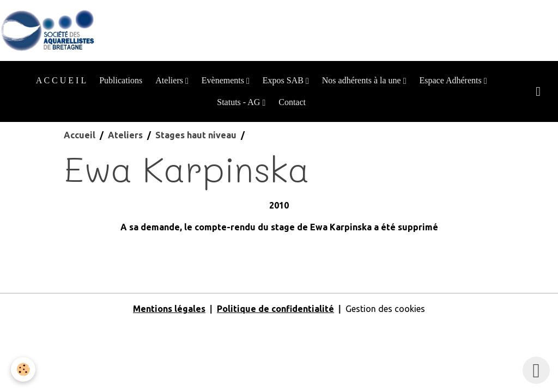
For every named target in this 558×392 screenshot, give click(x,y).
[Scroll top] (536, 370)
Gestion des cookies (385, 309)
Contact (292, 102)
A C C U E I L (61, 80)
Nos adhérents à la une (363, 80)
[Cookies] (23, 369)
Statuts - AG (239, 102)
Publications (121, 80)
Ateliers (170, 80)
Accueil (80, 135)
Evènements (224, 80)
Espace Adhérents (451, 80)
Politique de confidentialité (275, 309)
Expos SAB (284, 80)
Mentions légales (169, 309)
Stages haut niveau (196, 135)
